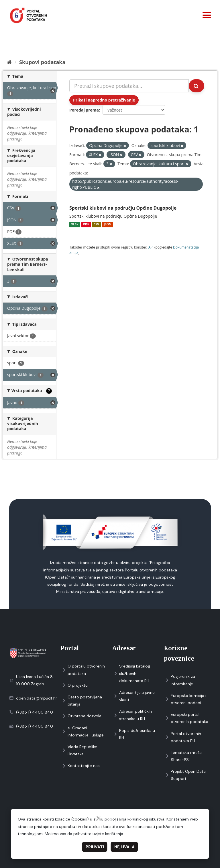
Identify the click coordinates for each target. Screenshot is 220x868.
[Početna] (9, 62)
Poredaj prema (84, 110)
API (151, 247)
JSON (107, 225)
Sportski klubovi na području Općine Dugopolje (123, 208)
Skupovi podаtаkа (42, 62)
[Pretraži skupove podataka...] (129, 86)
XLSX (75, 225)
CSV (96, 225)
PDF (86, 225)
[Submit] (197, 86)
